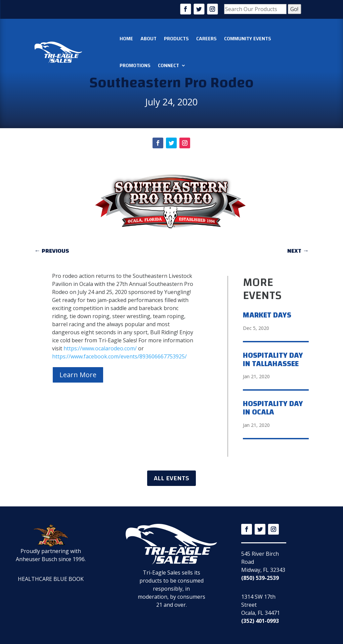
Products (176, 39)
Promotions (135, 65)
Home (126, 39)
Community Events (248, 39)
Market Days (267, 315)
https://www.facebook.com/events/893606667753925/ (119, 356)
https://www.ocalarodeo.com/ (100, 348)
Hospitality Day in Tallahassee (273, 360)
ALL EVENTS (171, 478)
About (148, 39)
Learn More (78, 375)
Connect (168, 65)
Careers (206, 39)
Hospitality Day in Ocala (273, 408)
